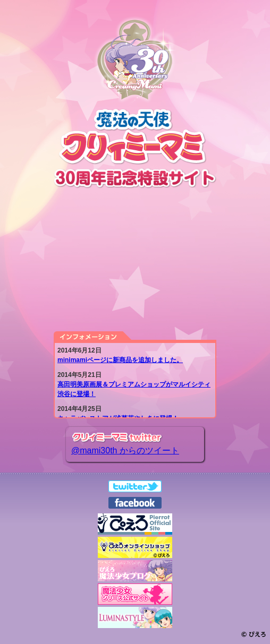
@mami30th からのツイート (125, 450)
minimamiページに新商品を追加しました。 (120, 360)
